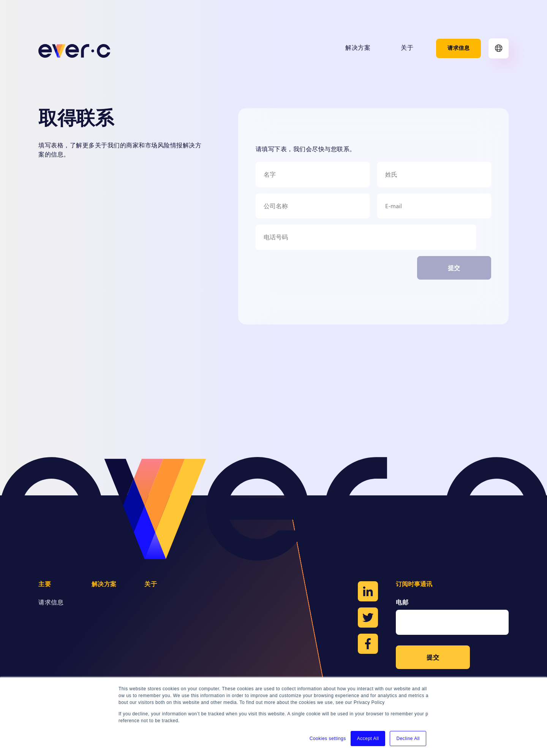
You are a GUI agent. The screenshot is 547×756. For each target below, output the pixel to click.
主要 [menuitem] (45, 585)
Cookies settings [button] (328, 739)
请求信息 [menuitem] (458, 48)
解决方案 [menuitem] (358, 48)
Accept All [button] (368, 739)
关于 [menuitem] (407, 48)
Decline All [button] (408, 739)
